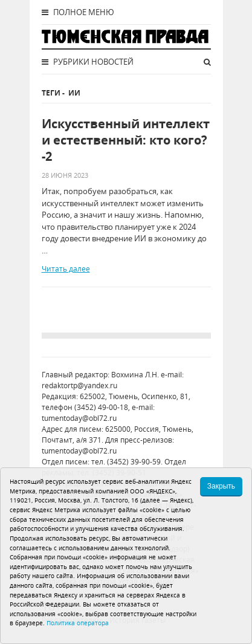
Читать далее (66, 269)
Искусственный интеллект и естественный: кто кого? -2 (126, 140)
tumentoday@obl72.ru (79, 418)
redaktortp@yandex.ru (79, 385)
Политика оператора (78, 623)
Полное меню (78, 12)
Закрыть (221, 486)
